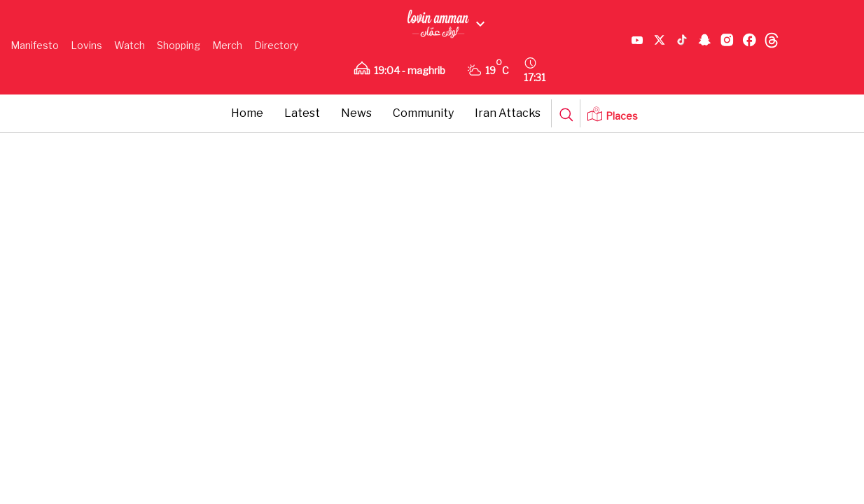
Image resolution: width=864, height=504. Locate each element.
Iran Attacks (508, 113)
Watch (130, 45)
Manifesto (35, 45)
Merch (227, 45)
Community (423, 113)
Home (247, 113)
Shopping (179, 45)
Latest (302, 113)
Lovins (86, 45)
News (356, 113)
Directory (276, 45)
